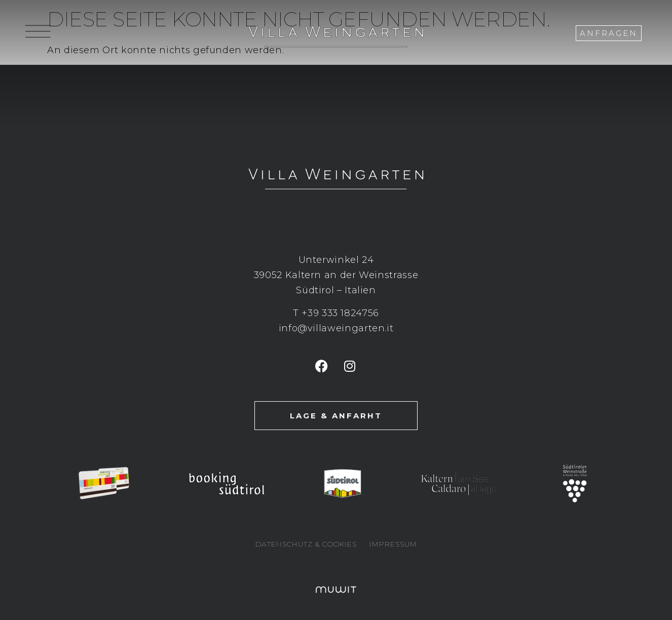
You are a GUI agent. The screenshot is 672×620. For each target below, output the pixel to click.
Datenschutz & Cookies (306, 544)
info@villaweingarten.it (336, 328)
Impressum (393, 544)
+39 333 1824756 (340, 313)
